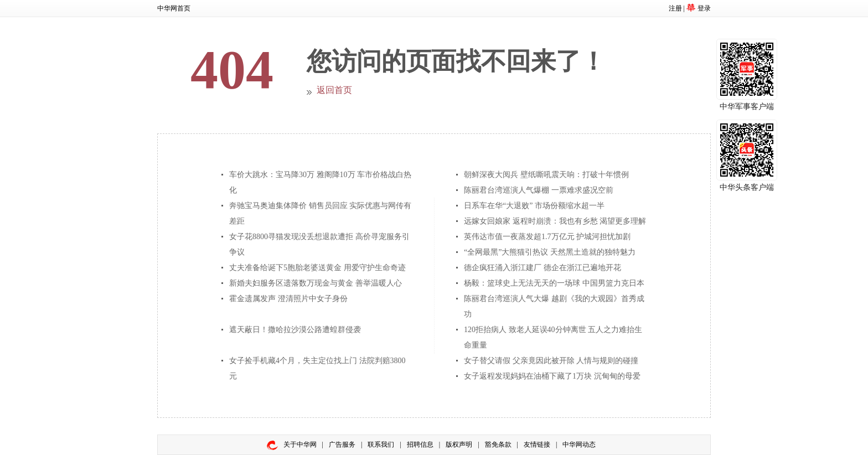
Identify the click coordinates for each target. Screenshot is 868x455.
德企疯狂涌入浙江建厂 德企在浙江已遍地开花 (542, 268)
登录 (704, 8)
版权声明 (459, 444)
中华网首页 (174, 8)
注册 (675, 8)
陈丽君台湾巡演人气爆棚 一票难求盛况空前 (539, 190)
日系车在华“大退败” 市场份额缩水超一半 (534, 206)
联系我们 (381, 444)
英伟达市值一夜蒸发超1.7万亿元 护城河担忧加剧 (547, 237)
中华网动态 (579, 444)
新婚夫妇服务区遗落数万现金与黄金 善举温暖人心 (316, 283)
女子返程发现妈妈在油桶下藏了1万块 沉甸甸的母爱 (552, 376)
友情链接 (537, 444)
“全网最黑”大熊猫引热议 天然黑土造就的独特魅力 (550, 252)
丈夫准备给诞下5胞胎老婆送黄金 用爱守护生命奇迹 (317, 268)
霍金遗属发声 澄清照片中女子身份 (288, 299)
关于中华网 (300, 444)
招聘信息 (420, 444)
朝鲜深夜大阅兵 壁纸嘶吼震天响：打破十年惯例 (546, 175)
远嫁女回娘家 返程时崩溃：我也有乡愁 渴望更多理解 (555, 221)
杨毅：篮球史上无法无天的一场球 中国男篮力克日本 (554, 283)
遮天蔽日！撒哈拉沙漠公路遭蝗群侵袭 (295, 330)
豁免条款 (498, 444)
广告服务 (342, 444)
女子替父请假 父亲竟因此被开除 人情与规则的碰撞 (551, 361)
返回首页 (334, 90)
